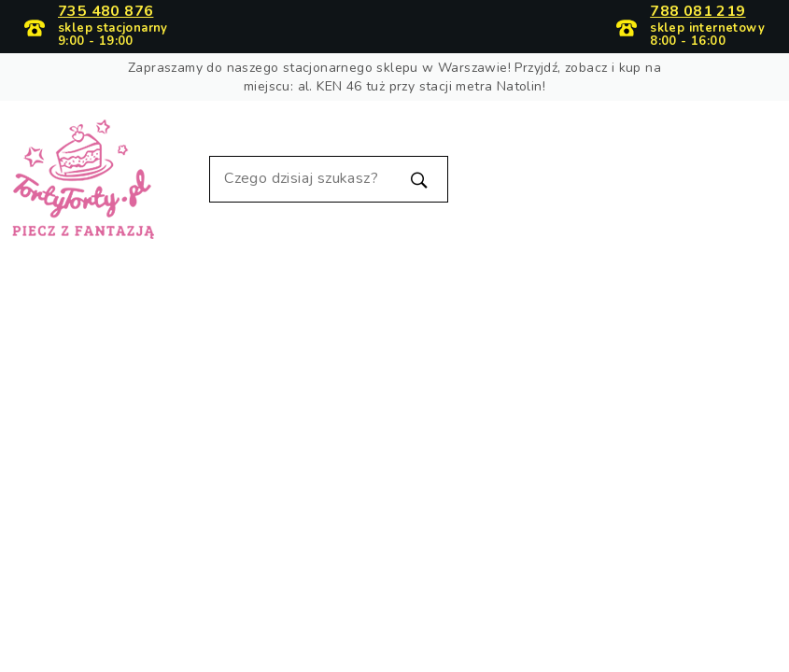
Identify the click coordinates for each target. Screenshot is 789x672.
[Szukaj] (329, 179)
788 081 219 (697, 12)
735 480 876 (106, 12)
